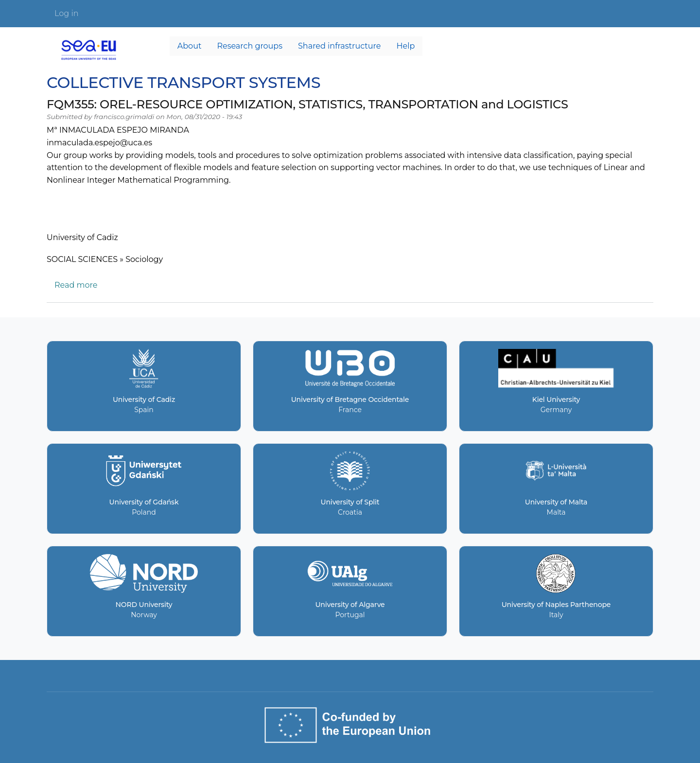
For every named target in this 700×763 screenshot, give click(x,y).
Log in (67, 13)
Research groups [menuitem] (250, 46)
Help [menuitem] (406, 46)
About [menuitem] (190, 46)
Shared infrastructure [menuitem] (339, 46)
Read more (76, 285)
